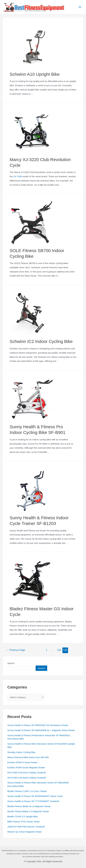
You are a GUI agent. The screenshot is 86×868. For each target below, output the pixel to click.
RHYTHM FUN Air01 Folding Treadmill (26, 773)
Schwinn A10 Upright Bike (35, 75)
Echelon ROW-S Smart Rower (22, 763)
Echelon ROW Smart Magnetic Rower (26, 768)
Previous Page (16, 650)
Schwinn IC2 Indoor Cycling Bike (41, 342)
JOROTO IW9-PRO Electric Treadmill (26, 827)
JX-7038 (18, 177)
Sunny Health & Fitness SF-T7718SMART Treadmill (33, 802)
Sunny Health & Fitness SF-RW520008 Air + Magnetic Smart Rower (41, 731)
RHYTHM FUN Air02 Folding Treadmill (26, 778)
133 (59, 650)
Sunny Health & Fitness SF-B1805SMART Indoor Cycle (35, 797)
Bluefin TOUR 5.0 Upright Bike (23, 817)
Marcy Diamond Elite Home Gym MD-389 (28, 758)
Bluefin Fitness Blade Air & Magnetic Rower (29, 807)
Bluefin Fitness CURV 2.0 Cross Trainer (27, 792)
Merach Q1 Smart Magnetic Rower (25, 832)
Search (11, 664)
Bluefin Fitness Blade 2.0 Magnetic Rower (28, 812)
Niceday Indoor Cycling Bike (21, 753)
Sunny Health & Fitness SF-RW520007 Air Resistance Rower (38, 726)
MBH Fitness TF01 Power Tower (24, 822)
